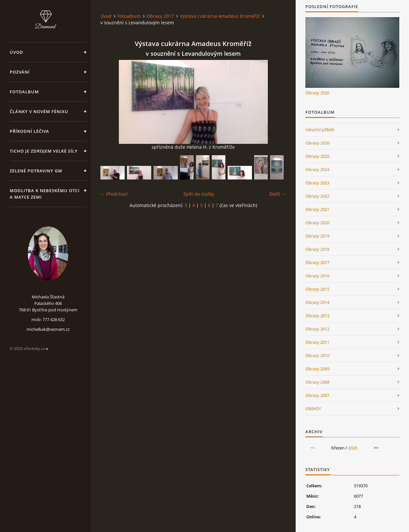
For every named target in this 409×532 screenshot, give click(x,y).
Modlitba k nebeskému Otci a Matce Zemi (45, 194)
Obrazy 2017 (160, 16)
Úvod (17, 52)
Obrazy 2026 (317, 93)
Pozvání (20, 72)
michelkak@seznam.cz (48, 329)
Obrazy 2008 (317, 382)
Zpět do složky (199, 194)
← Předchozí (114, 194)
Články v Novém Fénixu (39, 111)
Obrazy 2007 (317, 395)
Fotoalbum (24, 92)
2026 (353, 448)
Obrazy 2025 (317, 156)
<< (312, 448)
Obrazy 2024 (317, 169)
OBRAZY (313, 409)
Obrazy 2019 (317, 236)
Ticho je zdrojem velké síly (44, 151)
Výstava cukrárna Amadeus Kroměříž (220, 16)
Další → (278, 194)
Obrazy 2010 (317, 355)
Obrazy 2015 (317, 289)
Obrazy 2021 (317, 209)
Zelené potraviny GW (36, 171)
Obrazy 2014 (317, 302)
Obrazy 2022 (317, 196)
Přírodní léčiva (29, 131)
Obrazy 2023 (317, 183)
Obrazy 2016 (317, 276)
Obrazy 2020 (317, 223)
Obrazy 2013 (317, 316)
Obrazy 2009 (317, 369)
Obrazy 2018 (317, 249)
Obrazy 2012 (317, 329)
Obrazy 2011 (317, 342)
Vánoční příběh (320, 130)
